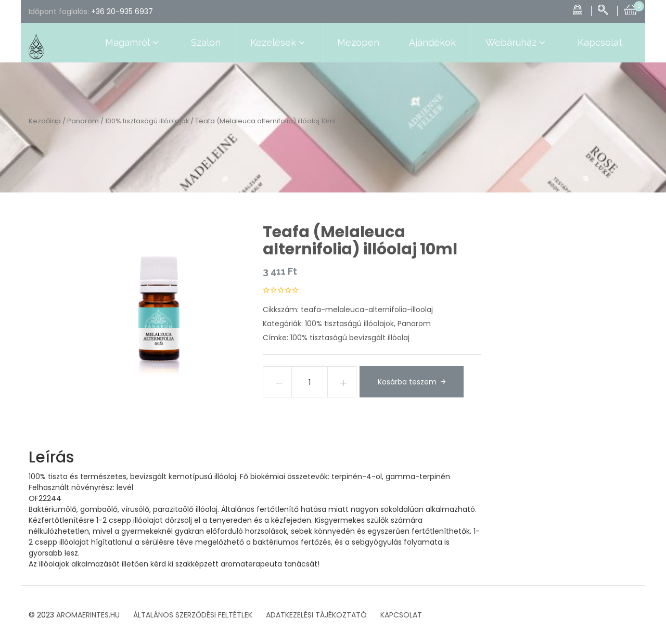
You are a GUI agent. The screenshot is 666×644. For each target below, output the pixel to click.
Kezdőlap (45, 121)
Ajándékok (432, 42)
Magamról (133, 43)
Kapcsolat (600, 42)
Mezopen (358, 42)
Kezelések (279, 43)
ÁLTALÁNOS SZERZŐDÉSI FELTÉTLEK (193, 615)
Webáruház (517, 43)
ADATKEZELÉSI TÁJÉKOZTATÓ (316, 615)
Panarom (83, 121)
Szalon (206, 42)
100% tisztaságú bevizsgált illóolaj (350, 338)
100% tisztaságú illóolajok (147, 121)
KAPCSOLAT (401, 615)
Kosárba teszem (407, 382)
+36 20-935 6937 (122, 11)
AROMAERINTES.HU (88, 615)
